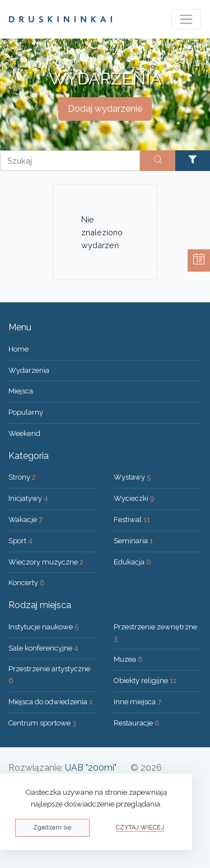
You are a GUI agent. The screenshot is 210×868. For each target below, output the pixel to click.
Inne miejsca (137, 702)
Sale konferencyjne (43, 648)
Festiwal (132, 520)
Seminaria (133, 541)
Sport (20, 541)
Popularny (26, 412)
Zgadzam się (52, 827)
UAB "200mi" (91, 768)
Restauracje (137, 723)
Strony (22, 477)
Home (18, 349)
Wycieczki (134, 498)
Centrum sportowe (42, 723)
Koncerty (27, 583)
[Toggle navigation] (186, 19)
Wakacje (25, 520)
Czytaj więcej (140, 827)
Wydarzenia (29, 370)
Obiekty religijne (145, 680)
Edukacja (132, 562)
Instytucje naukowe (43, 627)
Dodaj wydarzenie (105, 109)
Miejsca (21, 391)
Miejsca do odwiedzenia (50, 702)
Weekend (24, 433)
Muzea (128, 659)
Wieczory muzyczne (46, 562)
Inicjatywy (28, 498)
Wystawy (132, 477)
